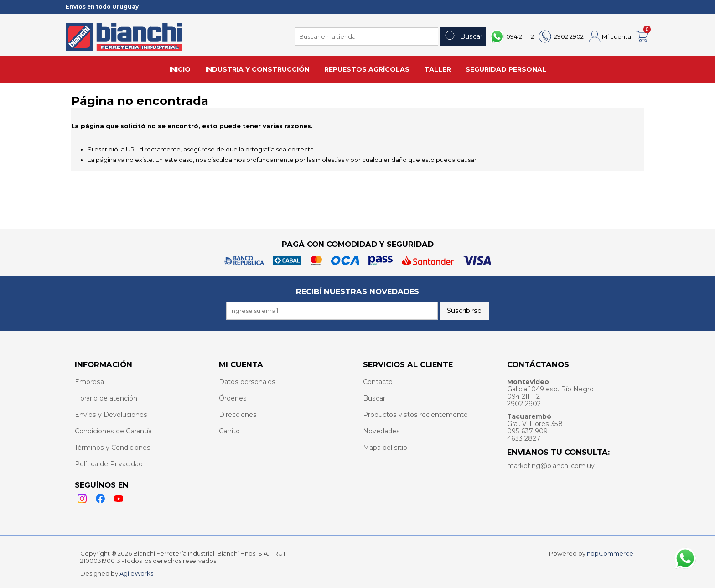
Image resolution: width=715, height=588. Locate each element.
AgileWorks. (137, 573)
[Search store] (367, 36)
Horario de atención (106, 398)
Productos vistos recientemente (415, 415)
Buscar (463, 36)
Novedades (381, 431)
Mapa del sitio (385, 448)
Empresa (89, 382)
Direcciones (238, 415)
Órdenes (233, 398)
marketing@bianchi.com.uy (551, 466)
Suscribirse (464, 311)
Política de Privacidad (109, 464)
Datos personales (247, 382)
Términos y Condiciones (113, 448)
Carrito (229, 431)
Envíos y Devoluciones (111, 415)
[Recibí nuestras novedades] (332, 311)
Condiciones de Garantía (113, 431)
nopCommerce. (611, 553)
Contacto (378, 382)
